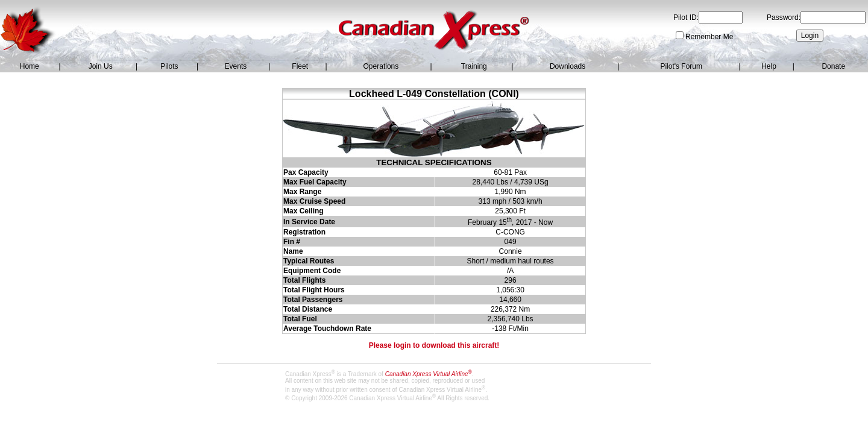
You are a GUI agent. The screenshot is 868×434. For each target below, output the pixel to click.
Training (474, 66)
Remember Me (709, 37)
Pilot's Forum (681, 66)
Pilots (169, 66)
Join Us (101, 66)
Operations (381, 66)
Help (769, 66)
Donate (833, 66)
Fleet (300, 66)
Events (236, 66)
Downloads (568, 66)
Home (30, 66)
